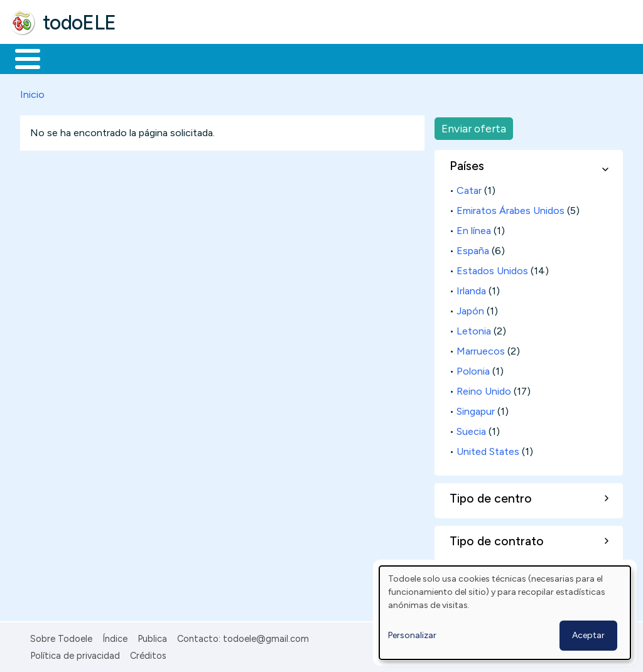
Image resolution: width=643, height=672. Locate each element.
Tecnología (376, 58)
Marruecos (481, 349)
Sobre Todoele (61, 637)
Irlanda (471, 288)
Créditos (148, 653)
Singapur (476, 409)
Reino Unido (484, 389)
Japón (470, 308)
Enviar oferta (474, 126)
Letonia (474, 328)
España (473, 248)
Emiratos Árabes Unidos (511, 208)
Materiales (70, 58)
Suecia (471, 429)
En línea (474, 228)
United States (488, 449)
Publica (152, 637)
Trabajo (226, 58)
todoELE (79, 23)
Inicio (21, 58)
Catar (469, 188)
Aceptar (588, 635)
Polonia (473, 369)
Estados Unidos (492, 268)
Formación (151, 58)
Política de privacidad (75, 653)
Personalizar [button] (412, 635)
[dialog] (505, 613)
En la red (297, 58)
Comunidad (459, 58)
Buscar (516, 58)
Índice (115, 637)
